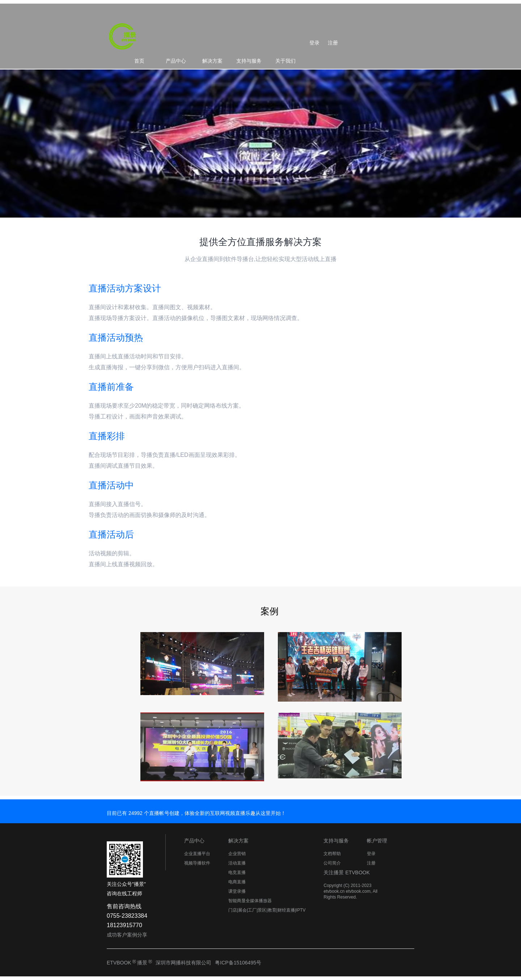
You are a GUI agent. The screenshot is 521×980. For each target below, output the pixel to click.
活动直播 (237, 863)
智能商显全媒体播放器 (250, 901)
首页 (139, 61)
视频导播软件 (197, 863)
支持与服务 (249, 61)
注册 (333, 43)
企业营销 (237, 854)
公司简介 (332, 863)
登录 (314, 43)
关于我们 (285, 61)
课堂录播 (237, 891)
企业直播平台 (197, 854)
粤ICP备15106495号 (238, 963)
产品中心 (176, 61)
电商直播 (237, 882)
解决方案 (212, 61)
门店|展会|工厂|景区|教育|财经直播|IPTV (267, 910)
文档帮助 (332, 854)
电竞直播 (237, 872)
